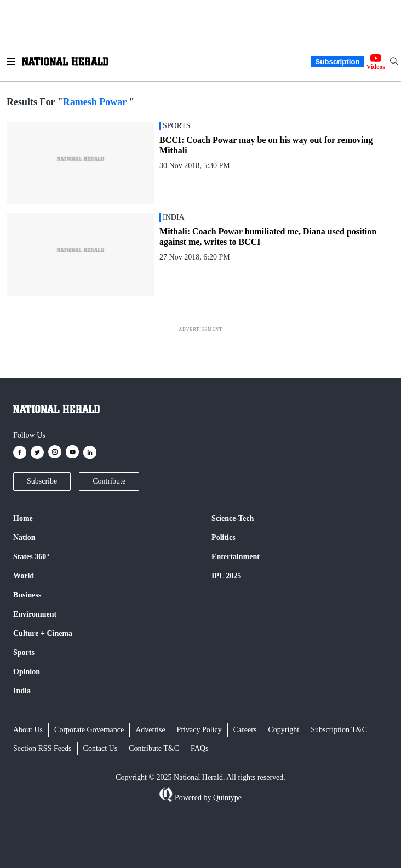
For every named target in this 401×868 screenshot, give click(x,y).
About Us (28, 730)
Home (23, 518)
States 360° (31, 557)
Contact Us (101, 748)
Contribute (109, 481)
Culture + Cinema (43, 633)
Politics (224, 538)
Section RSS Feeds (42, 748)
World (24, 576)
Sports (24, 653)
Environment (35, 614)
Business (27, 595)
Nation (24, 538)
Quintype (226, 798)
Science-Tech (233, 518)
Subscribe (42, 481)
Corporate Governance (89, 730)
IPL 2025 (226, 576)
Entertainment (236, 557)
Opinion (27, 672)
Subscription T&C (339, 730)
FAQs (199, 748)
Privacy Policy (199, 730)
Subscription (337, 62)
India (22, 691)
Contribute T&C (154, 748)
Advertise (150, 730)
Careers (245, 730)
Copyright (283, 730)
